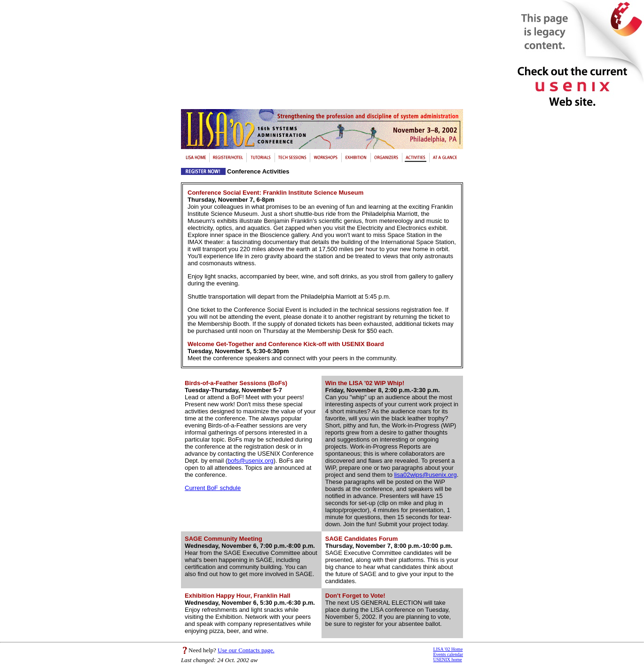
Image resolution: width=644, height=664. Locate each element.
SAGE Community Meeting (224, 539)
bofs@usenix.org (251, 461)
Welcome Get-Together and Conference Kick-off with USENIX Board (286, 344)
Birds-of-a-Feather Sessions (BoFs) (236, 383)
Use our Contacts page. (246, 650)
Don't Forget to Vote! (355, 596)
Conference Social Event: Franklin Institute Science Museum (275, 193)
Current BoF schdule (213, 488)
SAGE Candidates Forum (362, 539)
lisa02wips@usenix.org (425, 475)
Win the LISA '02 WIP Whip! (365, 383)
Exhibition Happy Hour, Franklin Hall (238, 596)
